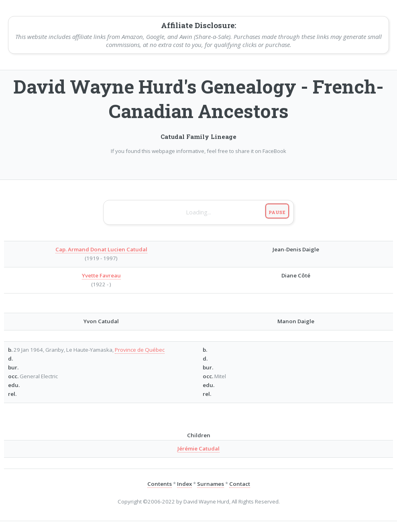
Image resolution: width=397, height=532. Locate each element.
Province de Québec (140, 350)
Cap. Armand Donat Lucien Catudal (101, 249)
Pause (277, 212)
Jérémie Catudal (198, 448)
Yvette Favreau (101, 275)
